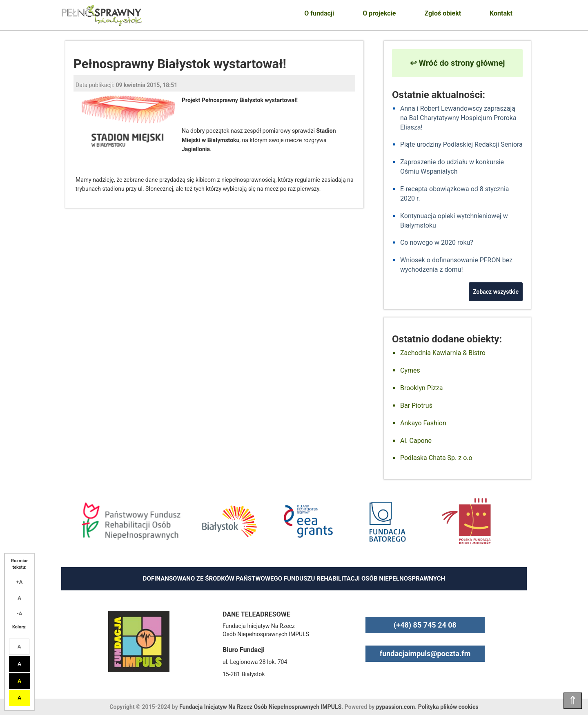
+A (20, 582)
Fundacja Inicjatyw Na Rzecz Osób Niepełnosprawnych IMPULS (260, 707)
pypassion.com (395, 707)
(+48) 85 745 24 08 (425, 625)
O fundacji (319, 13)
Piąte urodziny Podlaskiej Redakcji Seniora (461, 144)
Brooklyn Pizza (421, 388)
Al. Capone (416, 441)
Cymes (410, 370)
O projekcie (379, 13)
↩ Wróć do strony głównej (458, 63)
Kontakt (501, 13)
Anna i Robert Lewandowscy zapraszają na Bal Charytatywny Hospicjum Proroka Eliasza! (458, 118)
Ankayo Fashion (423, 423)
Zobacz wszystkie (496, 292)
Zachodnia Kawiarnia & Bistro (443, 353)
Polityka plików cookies (448, 707)
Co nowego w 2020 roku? (437, 242)
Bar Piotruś (416, 406)
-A (20, 613)
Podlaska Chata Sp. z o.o (436, 458)
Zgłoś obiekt (443, 13)
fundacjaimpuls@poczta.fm (425, 654)
